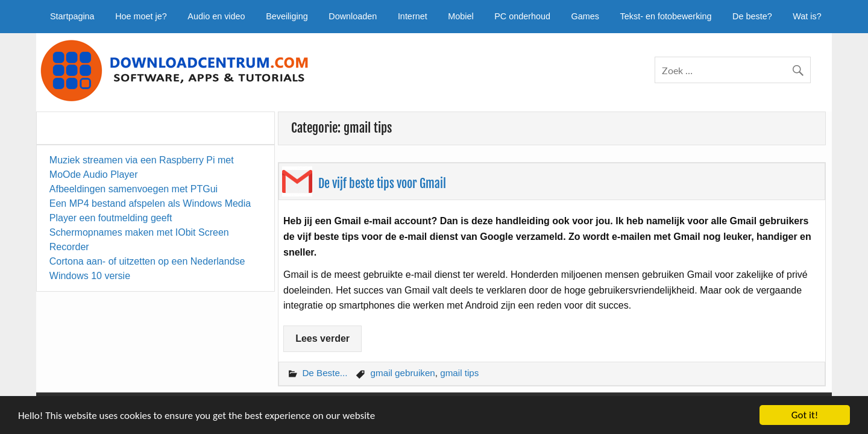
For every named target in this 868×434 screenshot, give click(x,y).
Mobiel (461, 16)
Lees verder (322, 338)
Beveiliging (287, 16)
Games (585, 16)
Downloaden (353, 16)
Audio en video (216, 16)
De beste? (752, 16)
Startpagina (72, 16)
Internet (413, 16)
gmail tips (459, 373)
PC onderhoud (522, 16)
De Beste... (325, 373)
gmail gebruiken (403, 373)
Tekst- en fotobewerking (666, 16)
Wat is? (807, 16)
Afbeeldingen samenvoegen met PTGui (134, 189)
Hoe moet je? (141, 16)
